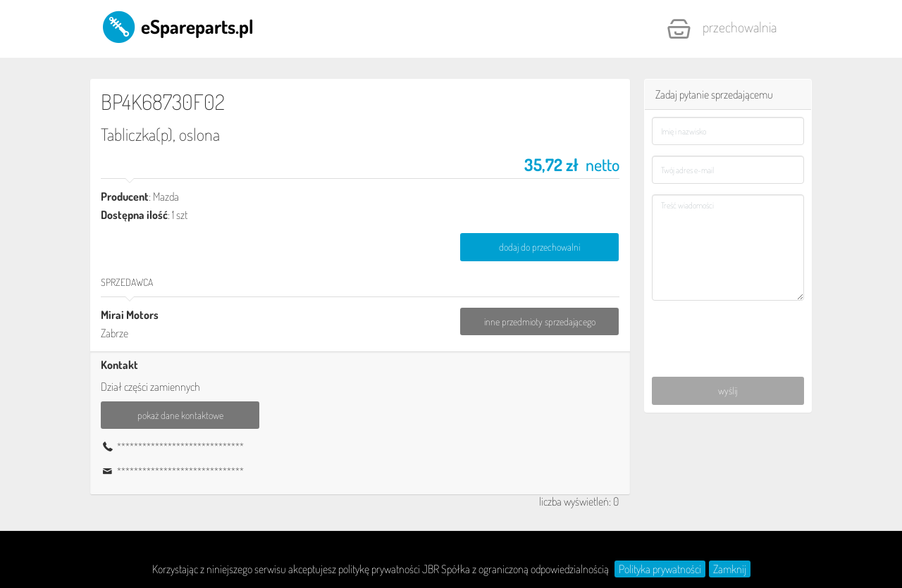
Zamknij (730, 569)
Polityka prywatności (660, 569)
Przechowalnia (722, 29)
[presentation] (729, 331)
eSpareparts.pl (177, 26)
